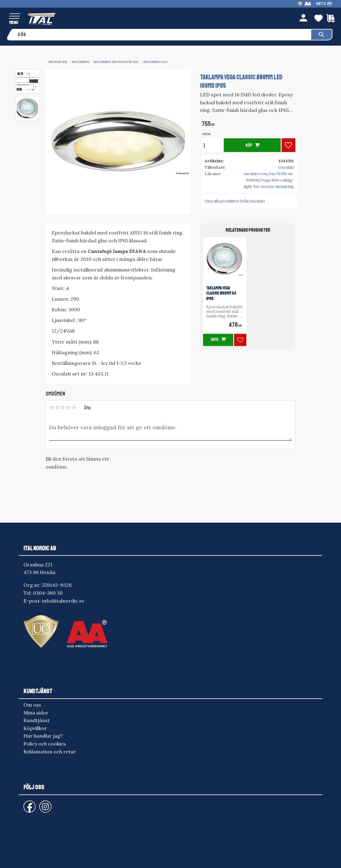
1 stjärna (52, 407)
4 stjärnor (68, 407)
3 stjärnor (63, 407)
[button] (14, 17)
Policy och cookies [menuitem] (45, 744)
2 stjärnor (57, 407)
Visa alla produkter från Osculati (235, 201)
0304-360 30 (48, 593)
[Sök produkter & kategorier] (162, 35)
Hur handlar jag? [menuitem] (43, 736)
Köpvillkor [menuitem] (35, 728)
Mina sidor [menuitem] (36, 713)
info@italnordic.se (63, 601)
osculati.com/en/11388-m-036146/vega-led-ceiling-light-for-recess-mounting (269, 180)
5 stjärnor (74, 407)
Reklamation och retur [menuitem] (50, 752)
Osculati (286, 167)
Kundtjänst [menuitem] (37, 720)
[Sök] (322, 35)
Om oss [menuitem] (32, 705)
